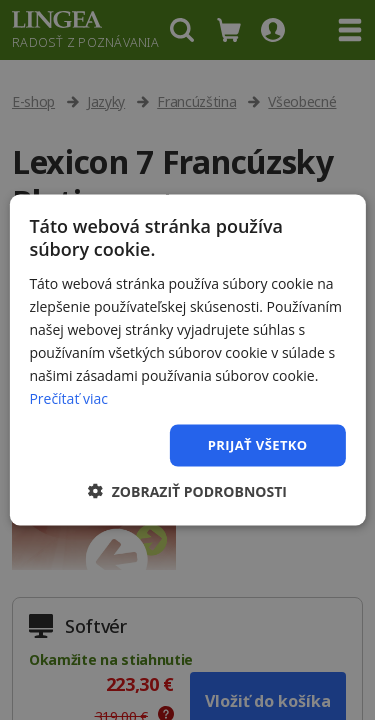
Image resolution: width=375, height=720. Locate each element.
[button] (187, 490)
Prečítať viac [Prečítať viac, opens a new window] (68, 398)
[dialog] (187, 360)
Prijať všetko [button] (258, 445)
